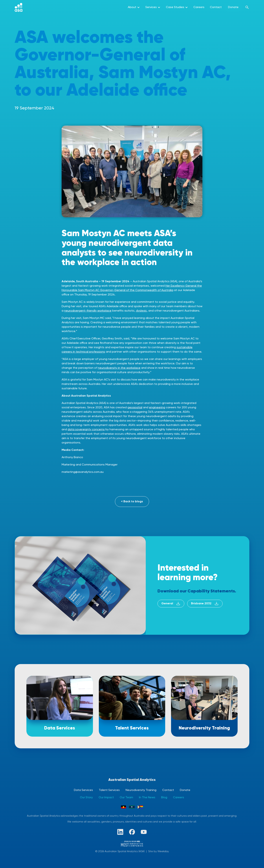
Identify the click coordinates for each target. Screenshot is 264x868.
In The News (147, 798)
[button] (134, 7)
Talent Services (109, 790)
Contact (216, 7)
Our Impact (106, 798)
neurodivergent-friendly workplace (88, 311)
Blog (164, 798)
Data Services (83, 790)
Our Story (86, 798)
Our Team (126, 798)
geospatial (135, 408)
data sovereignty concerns (86, 430)
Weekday (163, 852)
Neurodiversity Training (141, 790)
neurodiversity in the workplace (119, 368)
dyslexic (141, 311)
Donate (233, 7)
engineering (157, 408)
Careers (199, 7)
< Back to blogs (132, 502)
